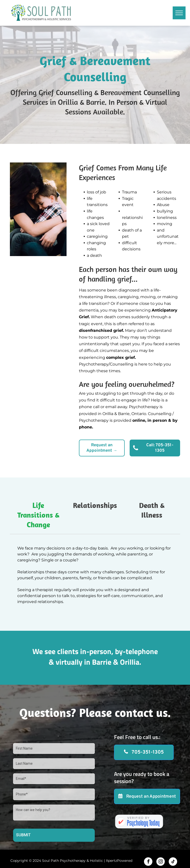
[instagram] (161, 862)
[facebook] (148, 862)
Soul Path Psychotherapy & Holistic (72, 861)
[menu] (179, 13)
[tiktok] (173, 862)
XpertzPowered (119, 861)
